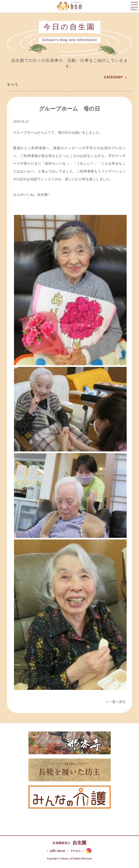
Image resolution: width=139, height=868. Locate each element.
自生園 (69, 843)
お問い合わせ (58, 851)
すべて (13, 85)
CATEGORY (113, 77)
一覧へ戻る (117, 702)
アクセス (76, 851)
